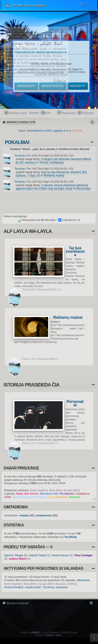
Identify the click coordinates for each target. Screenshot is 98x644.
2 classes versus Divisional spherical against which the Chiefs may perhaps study (52, 187)
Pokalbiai (17, 142)
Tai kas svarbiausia (52, 163)
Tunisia (51, 497)
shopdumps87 (33, 587)
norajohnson (44, 515)
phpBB (35, 633)
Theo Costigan (83, 555)
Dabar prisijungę (21, 468)
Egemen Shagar (14, 555)
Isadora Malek (18, 559)
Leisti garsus (69, 220)
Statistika (14, 525)
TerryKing (20, 156)
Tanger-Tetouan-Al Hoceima (29, 497)
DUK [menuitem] (48, 113)
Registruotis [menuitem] (69, 113)
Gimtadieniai (16, 507)
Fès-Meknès (67, 494)
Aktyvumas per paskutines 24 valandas (43, 568)
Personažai (83, 189)
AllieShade (83, 580)
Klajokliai (62, 497)
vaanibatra (62, 587)
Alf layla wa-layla (28, 231)
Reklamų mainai (54, 176)
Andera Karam (60, 555)
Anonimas (75, 497)
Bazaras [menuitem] (34, 113)
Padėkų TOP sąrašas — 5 (28, 547)
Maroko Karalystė (18, 603)
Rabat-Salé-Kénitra (27, 494)
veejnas (24, 515)
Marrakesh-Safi (49, 494)
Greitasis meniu (18, 113)
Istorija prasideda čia (32, 385)
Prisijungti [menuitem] (87, 113)
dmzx (59, 635)
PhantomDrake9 (14, 587)
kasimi (50, 635)
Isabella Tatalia (37, 555)
